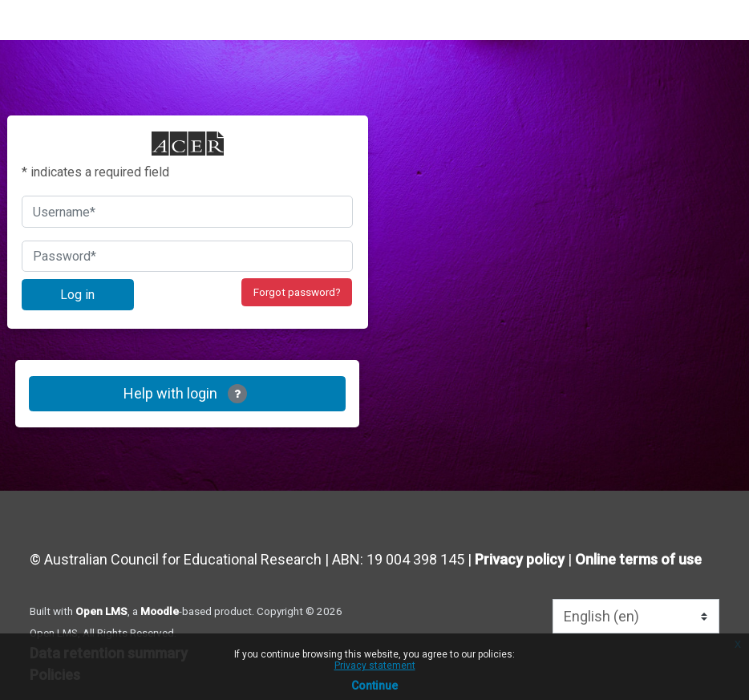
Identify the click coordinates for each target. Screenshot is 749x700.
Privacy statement (375, 666)
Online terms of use (638, 559)
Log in (77, 295)
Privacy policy (520, 559)
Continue (374, 686)
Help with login (185, 394)
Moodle (160, 611)
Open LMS (101, 611)
